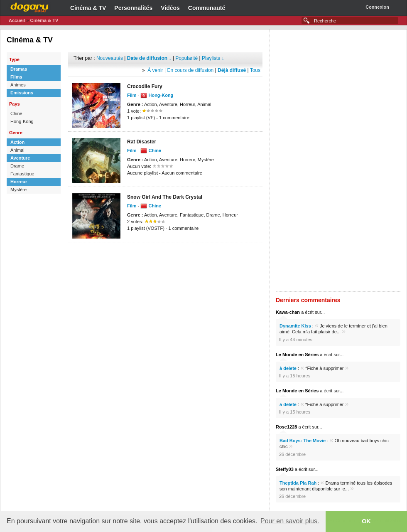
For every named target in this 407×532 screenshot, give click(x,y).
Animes (18, 85)
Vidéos (170, 8)
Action (17, 142)
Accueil (17, 20)
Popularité (186, 58)
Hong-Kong (22, 121)
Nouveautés (110, 58)
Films (16, 77)
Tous (255, 70)
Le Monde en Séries (297, 355)
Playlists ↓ (213, 58)
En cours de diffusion (190, 70)
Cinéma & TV (88, 8)
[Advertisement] (165, 255)
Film (132, 95)
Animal (17, 150)
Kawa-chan (288, 312)
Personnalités (133, 8)
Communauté (207, 8)
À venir (155, 70)
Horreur (19, 182)
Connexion (377, 7)
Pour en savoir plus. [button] (290, 521)
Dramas (19, 69)
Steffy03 (285, 469)
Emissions (22, 93)
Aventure (20, 158)
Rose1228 (286, 427)
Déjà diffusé (232, 70)
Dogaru (29, 6)
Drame (17, 166)
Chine (16, 113)
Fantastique (22, 174)
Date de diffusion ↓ (149, 58)
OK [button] (366, 521)
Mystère (18, 190)
